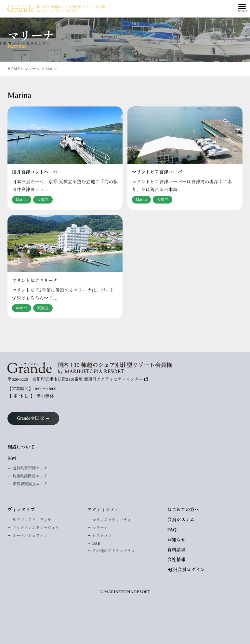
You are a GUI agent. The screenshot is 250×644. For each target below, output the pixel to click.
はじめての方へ (183, 510)
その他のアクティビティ (114, 551)
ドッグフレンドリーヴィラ (36, 528)
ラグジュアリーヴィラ (32, 520)
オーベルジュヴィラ (30, 536)
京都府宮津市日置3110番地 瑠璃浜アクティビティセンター (88, 379)
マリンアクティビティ (112, 520)
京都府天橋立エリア (30, 484)
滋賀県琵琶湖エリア (30, 468)
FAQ (172, 530)
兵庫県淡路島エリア (30, 476)
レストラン (102, 536)
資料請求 (177, 550)
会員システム (181, 520)
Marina (22, 200)
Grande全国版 (30, 418)
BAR (96, 543)
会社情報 (177, 560)
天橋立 (43, 200)
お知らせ (177, 540)
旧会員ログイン (189, 570)
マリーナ (100, 528)
